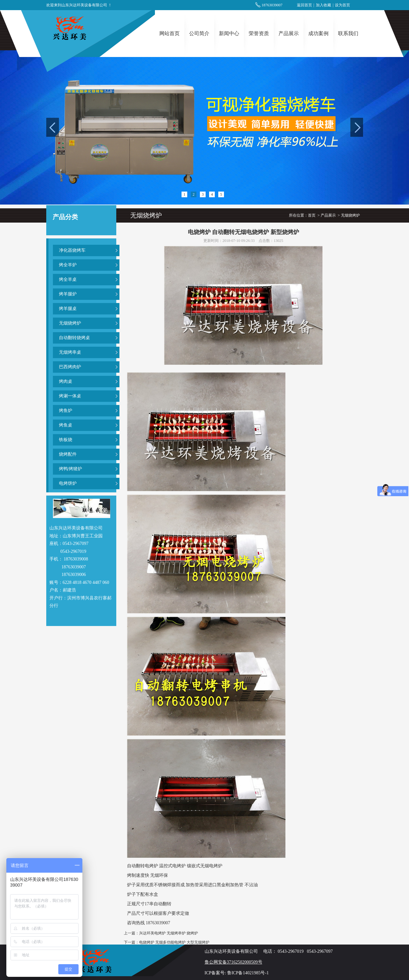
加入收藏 (323, 5)
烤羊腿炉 (68, 294)
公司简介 (199, 33)
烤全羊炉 (68, 265)
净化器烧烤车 (72, 250)
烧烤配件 (68, 454)
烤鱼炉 (66, 411)
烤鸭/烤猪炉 (71, 469)
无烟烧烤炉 (70, 323)
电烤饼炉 (68, 483)
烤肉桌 (66, 381)
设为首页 (342, 5)
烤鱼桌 (66, 425)
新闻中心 (229, 33)
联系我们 (348, 33)
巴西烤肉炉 (70, 367)
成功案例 (318, 33)
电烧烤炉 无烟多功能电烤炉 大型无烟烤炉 (174, 942)
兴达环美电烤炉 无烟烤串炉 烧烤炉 (169, 933)
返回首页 (304, 5)
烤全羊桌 (68, 279)
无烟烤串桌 (70, 352)
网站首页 (169, 33)
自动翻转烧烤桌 (74, 338)
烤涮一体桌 (70, 396)
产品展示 (289, 33)
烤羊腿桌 (68, 309)
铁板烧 (66, 440)
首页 (312, 215)
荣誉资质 (259, 33)
